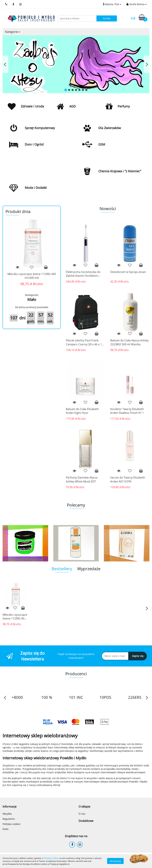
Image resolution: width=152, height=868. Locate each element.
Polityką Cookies (51, 858)
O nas (82, 814)
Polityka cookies (12, 824)
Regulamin (9, 819)
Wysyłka (7, 814)
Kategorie (13, 32)
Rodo (6, 829)
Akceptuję (115, 861)
